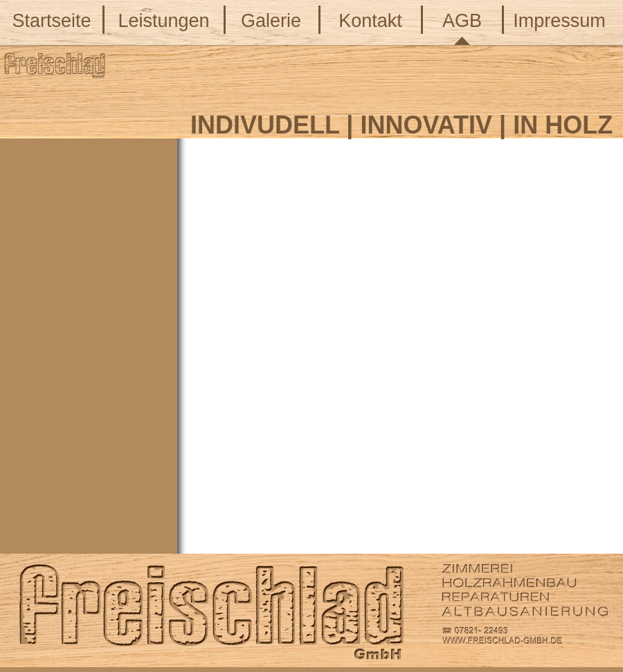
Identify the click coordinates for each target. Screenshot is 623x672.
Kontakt (370, 21)
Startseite (51, 21)
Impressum (559, 21)
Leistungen (163, 21)
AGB (462, 21)
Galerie (271, 21)
